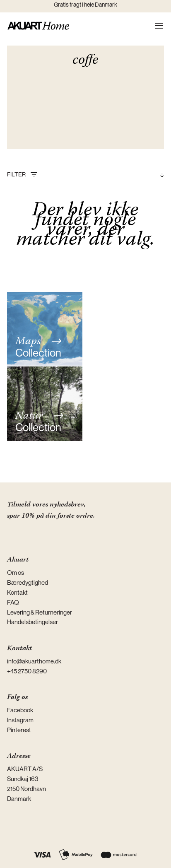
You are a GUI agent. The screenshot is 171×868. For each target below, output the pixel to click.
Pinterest (19, 730)
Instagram (20, 720)
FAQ (13, 602)
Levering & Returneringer (40, 612)
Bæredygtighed (28, 582)
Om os (16, 573)
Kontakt (17, 592)
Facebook (20, 710)
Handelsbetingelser (33, 622)
